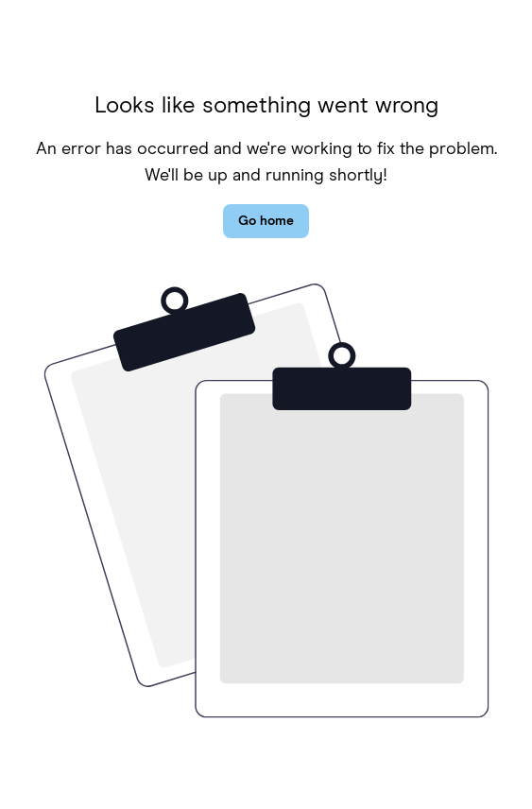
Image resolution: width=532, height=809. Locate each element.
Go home (266, 221)
